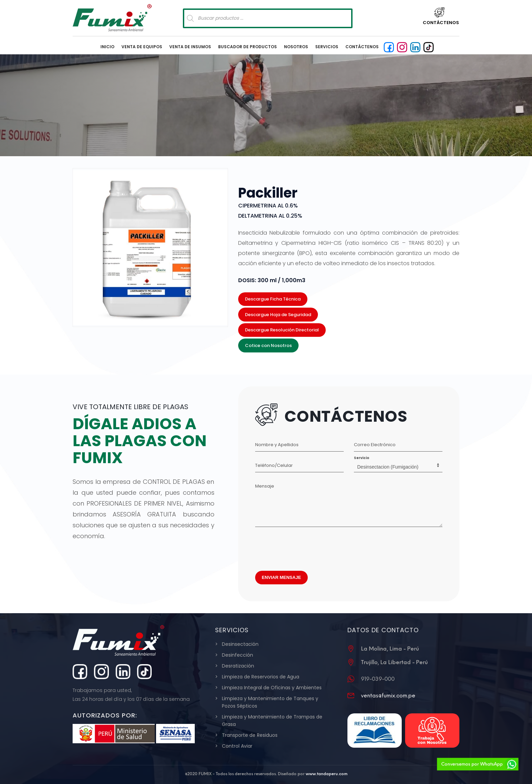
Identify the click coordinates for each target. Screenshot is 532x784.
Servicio (362, 458)
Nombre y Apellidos (277, 445)
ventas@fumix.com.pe (388, 696)
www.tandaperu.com (327, 774)
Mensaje (265, 486)
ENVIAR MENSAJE (282, 577)
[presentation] (307, 547)
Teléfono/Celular (274, 465)
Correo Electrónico (375, 445)
